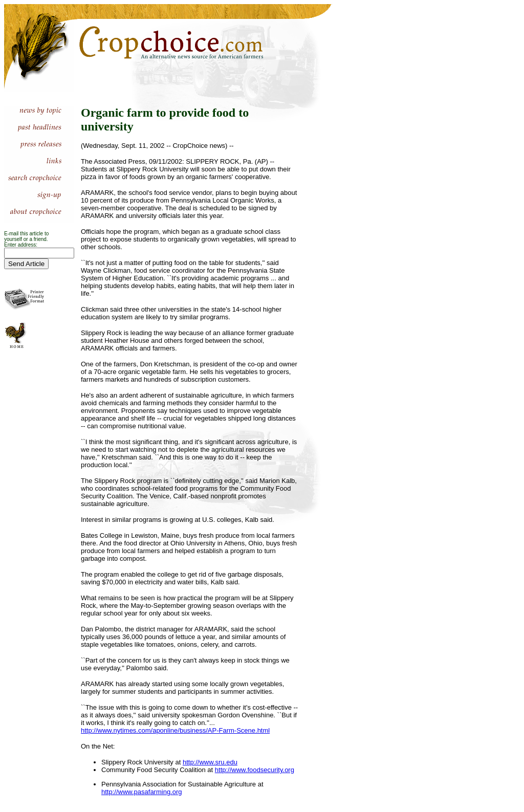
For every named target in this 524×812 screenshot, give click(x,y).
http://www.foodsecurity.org (255, 770)
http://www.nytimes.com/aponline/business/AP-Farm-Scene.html (175, 730)
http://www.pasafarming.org (142, 792)
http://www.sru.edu (210, 762)
